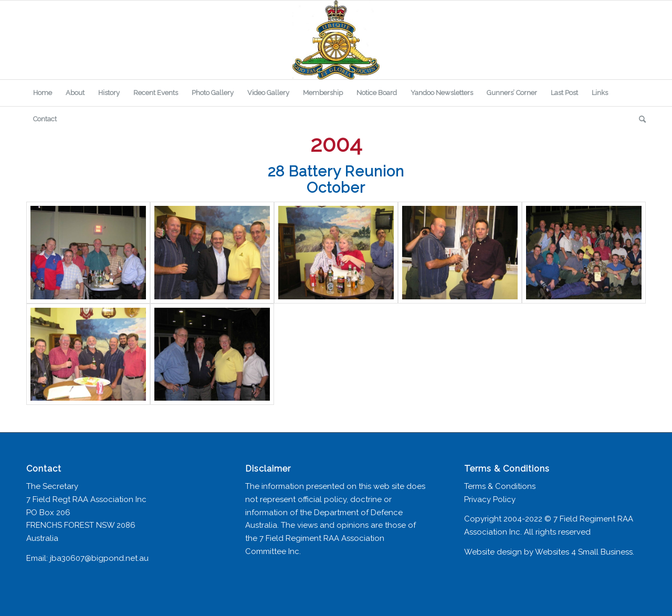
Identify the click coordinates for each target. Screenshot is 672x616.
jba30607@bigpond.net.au (99, 558)
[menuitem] (43, 93)
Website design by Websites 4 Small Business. (549, 552)
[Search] (639, 119)
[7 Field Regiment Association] (336, 40)
